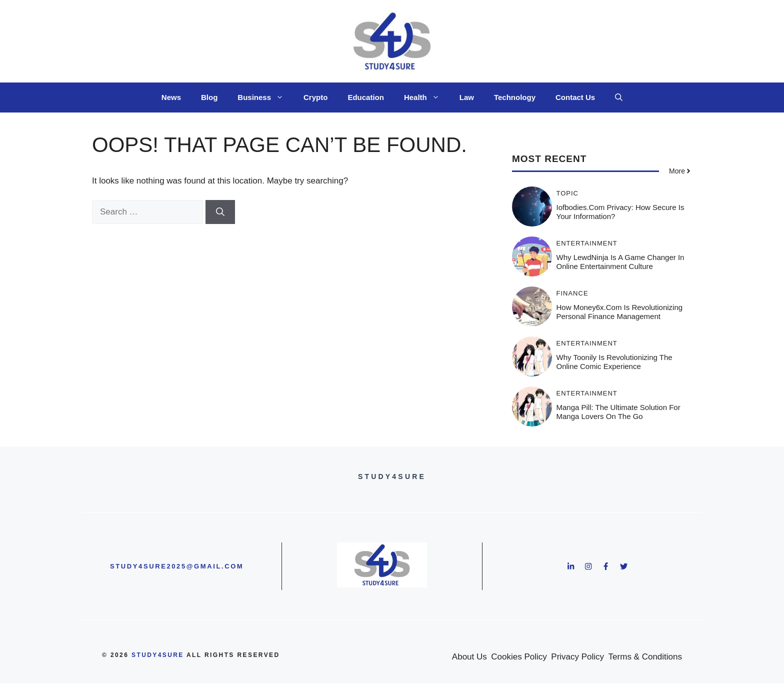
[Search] (220, 212)
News (171, 97)
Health (427, 97)
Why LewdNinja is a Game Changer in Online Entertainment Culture (620, 262)
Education (366, 97)
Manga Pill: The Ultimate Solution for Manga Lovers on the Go (618, 412)
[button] (619, 97)
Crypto (315, 97)
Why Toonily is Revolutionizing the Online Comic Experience (614, 362)
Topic (568, 193)
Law (467, 97)
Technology (515, 97)
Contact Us (575, 97)
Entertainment (587, 243)
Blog (209, 97)
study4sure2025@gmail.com (177, 566)
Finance (572, 293)
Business (265, 97)
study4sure (158, 655)
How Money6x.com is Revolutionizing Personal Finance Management (620, 312)
